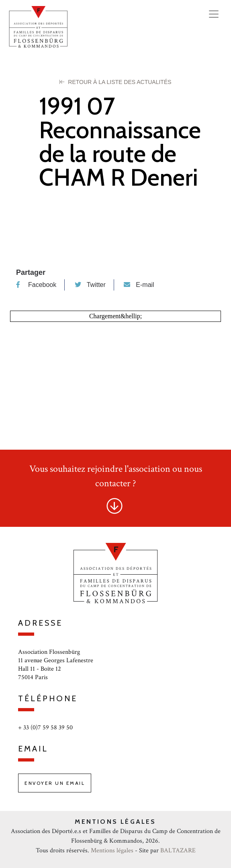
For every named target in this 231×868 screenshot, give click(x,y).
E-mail (139, 285)
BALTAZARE (178, 851)
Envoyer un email (55, 783)
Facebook (36, 285)
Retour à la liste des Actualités (115, 82)
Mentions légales (112, 851)
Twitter (90, 285)
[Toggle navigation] (214, 14)
